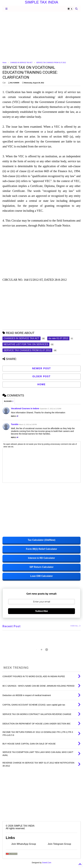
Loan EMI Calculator (42, 576)
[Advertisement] (41, 36)
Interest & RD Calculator (41, 558)
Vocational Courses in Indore (25, 408)
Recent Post (11, 626)
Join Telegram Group (59, 844)
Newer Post (42, 368)
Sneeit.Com (47, 863)
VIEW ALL (75, 626)
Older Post (41, 376)
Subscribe (42, 611)
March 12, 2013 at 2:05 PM (28, 425)
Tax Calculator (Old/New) (41, 540)
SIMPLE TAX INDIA (41, 2)
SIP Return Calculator (41, 567)
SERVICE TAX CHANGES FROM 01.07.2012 (51, 63)
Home (4, 63)
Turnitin (15, 424)
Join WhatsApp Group (24, 844)
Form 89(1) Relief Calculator (41, 549)
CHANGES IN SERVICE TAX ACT (21, 63)
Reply (15, 416)
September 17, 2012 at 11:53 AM (51, 409)
